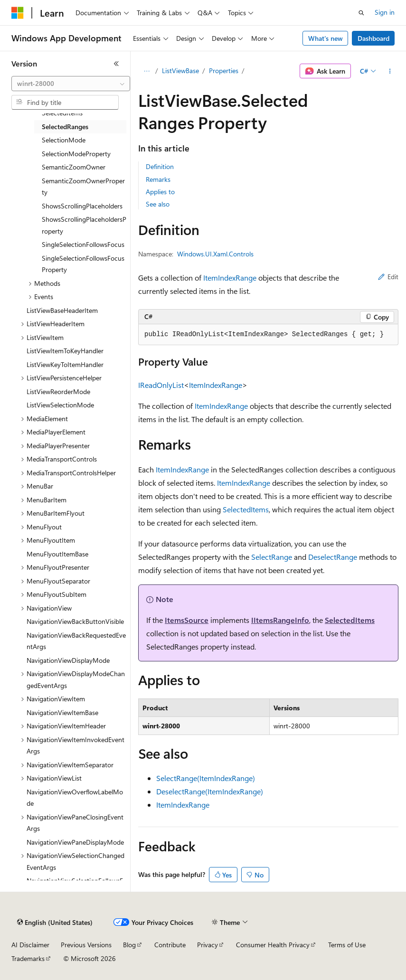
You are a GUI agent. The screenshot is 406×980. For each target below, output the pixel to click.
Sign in (385, 12)
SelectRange (272, 557)
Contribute (170, 945)
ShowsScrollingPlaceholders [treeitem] (82, 206)
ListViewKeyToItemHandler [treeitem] (65, 364)
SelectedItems (246, 509)
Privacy (208, 945)
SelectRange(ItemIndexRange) (206, 778)
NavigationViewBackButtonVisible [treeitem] (75, 621)
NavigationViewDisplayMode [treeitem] (68, 660)
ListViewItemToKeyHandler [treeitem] (65, 351)
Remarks (158, 179)
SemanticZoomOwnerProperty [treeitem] (83, 187)
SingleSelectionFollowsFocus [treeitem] (83, 244)
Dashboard (373, 38)
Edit (388, 277)
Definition (160, 166)
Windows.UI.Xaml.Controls (215, 254)
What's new (326, 38)
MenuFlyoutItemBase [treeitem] (57, 554)
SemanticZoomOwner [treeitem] (74, 167)
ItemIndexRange (230, 278)
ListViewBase (180, 71)
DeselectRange (333, 557)
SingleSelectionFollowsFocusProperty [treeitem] (83, 264)
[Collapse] (116, 64)
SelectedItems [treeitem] (62, 113)
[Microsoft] (18, 13)
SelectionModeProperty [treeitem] (76, 154)
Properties (224, 71)
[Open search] (361, 13)
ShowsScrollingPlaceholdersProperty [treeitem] (84, 225)
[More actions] (390, 71)
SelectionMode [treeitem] (64, 140)
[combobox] (71, 84)
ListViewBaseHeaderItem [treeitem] (62, 310)
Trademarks (28, 958)
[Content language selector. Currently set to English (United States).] (55, 923)
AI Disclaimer (30, 945)
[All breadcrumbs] (146, 71)
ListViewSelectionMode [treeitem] (60, 405)
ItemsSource (187, 620)
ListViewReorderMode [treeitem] (58, 391)
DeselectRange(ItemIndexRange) (210, 791)
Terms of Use (347, 945)
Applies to (160, 192)
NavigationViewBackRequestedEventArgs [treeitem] (76, 641)
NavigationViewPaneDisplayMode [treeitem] (75, 842)
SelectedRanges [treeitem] (65, 127)
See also (158, 204)
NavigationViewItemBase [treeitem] (62, 712)
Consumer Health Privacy (273, 945)
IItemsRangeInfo (280, 620)
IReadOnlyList (161, 385)
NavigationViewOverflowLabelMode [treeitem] (75, 798)
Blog (129, 945)
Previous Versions (86, 945)
